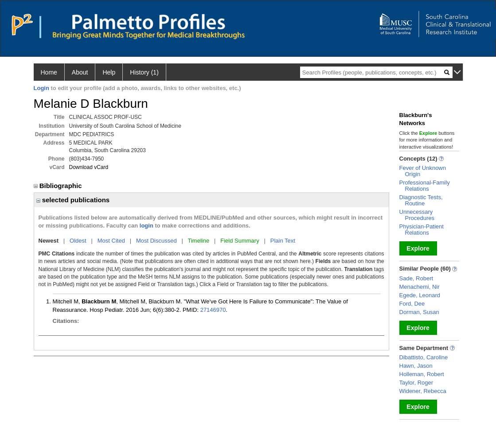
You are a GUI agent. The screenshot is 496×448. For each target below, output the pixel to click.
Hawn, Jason (416, 366)
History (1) (144, 72)
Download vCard (89, 167)
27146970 (213, 310)
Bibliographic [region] (59, 186)
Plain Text (283, 241)
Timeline (199, 241)
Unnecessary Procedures (417, 215)
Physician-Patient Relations (422, 230)
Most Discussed (156, 241)
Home (49, 72)
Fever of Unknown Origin (423, 171)
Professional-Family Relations (425, 186)
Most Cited (111, 241)
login (146, 226)
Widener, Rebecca (423, 391)
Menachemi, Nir (420, 287)
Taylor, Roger (416, 383)
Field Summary (240, 241)
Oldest (78, 241)
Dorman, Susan (419, 312)
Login (41, 88)
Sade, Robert (416, 278)
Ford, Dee (412, 304)
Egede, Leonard (420, 295)
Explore (418, 248)
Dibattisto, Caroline (424, 357)
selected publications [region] (73, 200)
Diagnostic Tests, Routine (421, 200)
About (80, 72)
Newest (49, 241)
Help (109, 72)
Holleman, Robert (422, 374)
